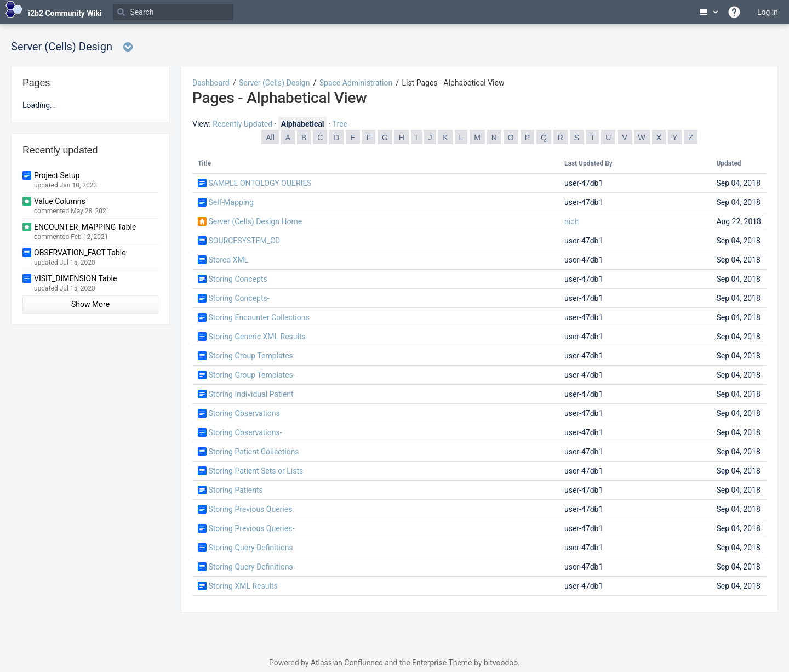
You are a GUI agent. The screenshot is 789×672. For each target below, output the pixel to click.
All (270, 138)
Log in (768, 12)
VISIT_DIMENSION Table (75, 278)
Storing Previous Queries (250, 509)
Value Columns (60, 201)
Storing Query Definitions (250, 548)
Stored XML (228, 260)
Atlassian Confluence (347, 663)
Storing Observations (244, 413)
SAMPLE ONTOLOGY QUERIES (260, 183)
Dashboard (211, 83)
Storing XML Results (243, 586)
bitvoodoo (501, 663)
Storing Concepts (238, 279)
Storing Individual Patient (251, 394)
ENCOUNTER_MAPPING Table (85, 227)
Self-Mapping (231, 202)
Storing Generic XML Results (257, 337)
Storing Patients (235, 490)
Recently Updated (242, 124)
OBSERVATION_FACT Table (80, 253)
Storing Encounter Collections (259, 317)
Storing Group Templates (250, 356)
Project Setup (57, 175)
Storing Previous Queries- (251, 528)
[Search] (173, 12)
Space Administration (356, 83)
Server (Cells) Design (274, 83)
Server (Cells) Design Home (255, 221)
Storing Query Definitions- (251, 567)
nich (571, 221)
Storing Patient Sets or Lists (256, 471)
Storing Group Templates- (251, 375)
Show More (90, 304)
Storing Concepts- (239, 298)
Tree (340, 124)
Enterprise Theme (442, 663)
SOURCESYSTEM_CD (244, 241)
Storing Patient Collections (253, 452)
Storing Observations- (245, 432)
